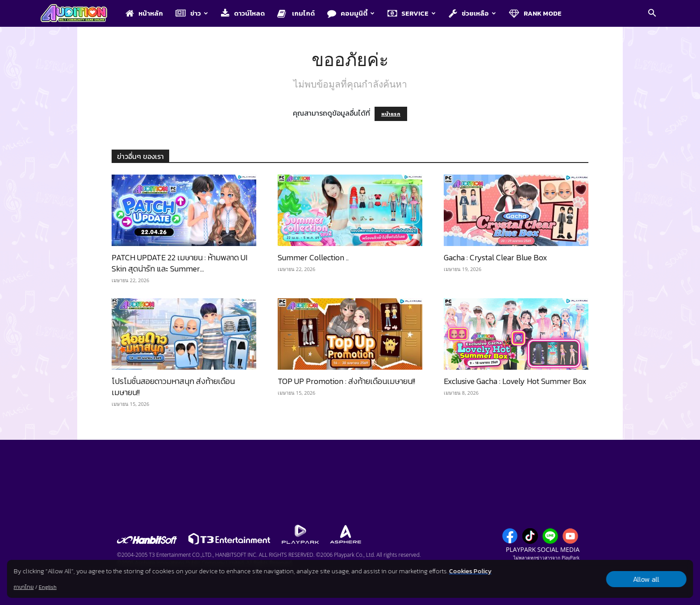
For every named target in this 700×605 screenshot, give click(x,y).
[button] (652, 14)
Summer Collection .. (313, 257)
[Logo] (78, 14)
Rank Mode (535, 13)
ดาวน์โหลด (243, 13)
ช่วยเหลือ (472, 13)
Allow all (646, 579)
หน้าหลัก (144, 13)
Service (412, 13)
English (48, 587)
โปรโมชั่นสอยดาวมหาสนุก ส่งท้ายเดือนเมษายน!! (173, 387)
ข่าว (192, 13)
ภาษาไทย (24, 587)
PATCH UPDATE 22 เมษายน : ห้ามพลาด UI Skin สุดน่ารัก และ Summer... (179, 263)
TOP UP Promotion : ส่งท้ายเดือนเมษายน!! (346, 381)
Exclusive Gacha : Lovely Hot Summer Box (515, 381)
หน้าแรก (391, 114)
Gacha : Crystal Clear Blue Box (496, 257)
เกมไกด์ (296, 13)
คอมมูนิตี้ (351, 13)
